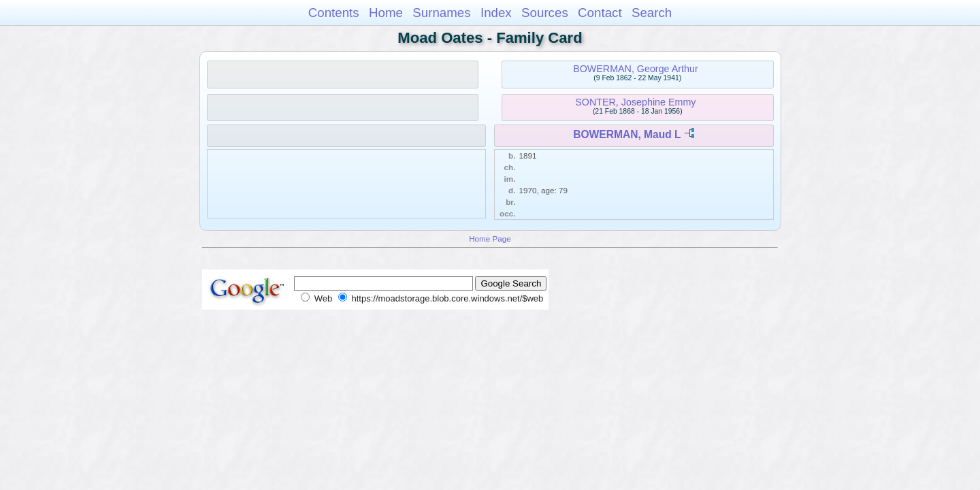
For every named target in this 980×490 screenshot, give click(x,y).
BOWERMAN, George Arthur (636, 69)
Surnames (441, 13)
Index (496, 13)
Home (386, 13)
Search (652, 13)
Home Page (490, 239)
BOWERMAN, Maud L (627, 134)
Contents (334, 13)
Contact (600, 13)
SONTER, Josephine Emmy (635, 102)
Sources (545, 13)
